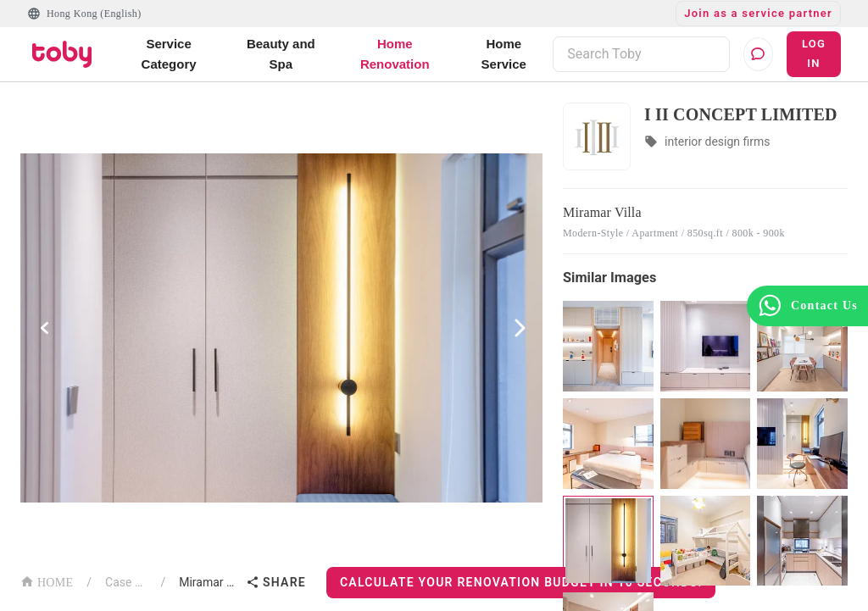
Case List (126, 582)
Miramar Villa (209, 582)
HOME (47, 581)
